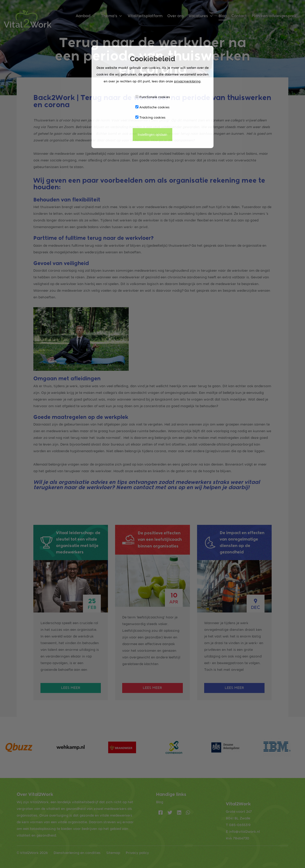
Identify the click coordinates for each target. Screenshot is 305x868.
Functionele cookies (153, 97)
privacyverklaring (187, 81)
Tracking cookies (150, 117)
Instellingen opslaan (152, 135)
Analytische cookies (152, 107)
